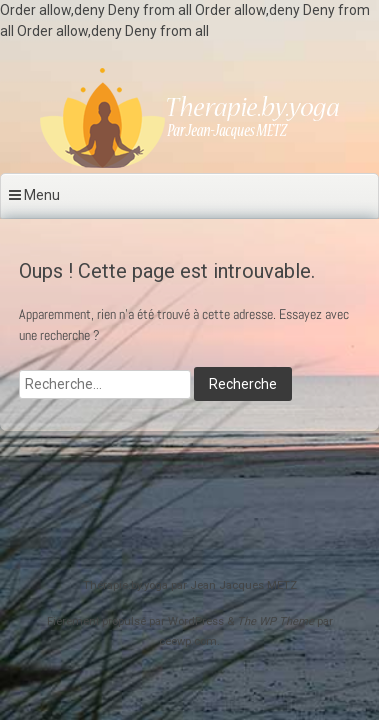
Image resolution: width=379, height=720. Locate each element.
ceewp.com (188, 641)
